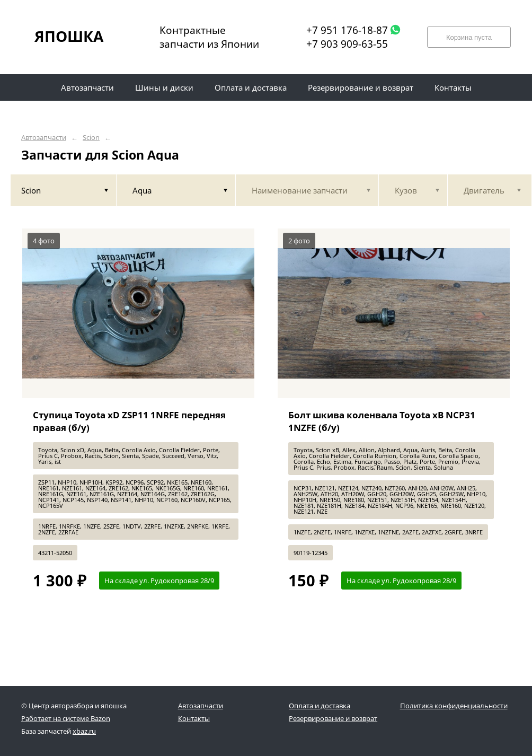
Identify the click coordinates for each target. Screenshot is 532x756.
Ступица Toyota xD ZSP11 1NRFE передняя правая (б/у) (129, 421)
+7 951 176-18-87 (347, 30)
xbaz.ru (84, 731)
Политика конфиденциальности (454, 706)
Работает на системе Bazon (66, 718)
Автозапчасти (44, 138)
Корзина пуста (469, 37)
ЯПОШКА (69, 36)
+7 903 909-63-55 (347, 44)
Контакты (194, 718)
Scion (91, 138)
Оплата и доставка (320, 706)
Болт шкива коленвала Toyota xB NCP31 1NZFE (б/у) (382, 421)
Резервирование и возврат (333, 718)
